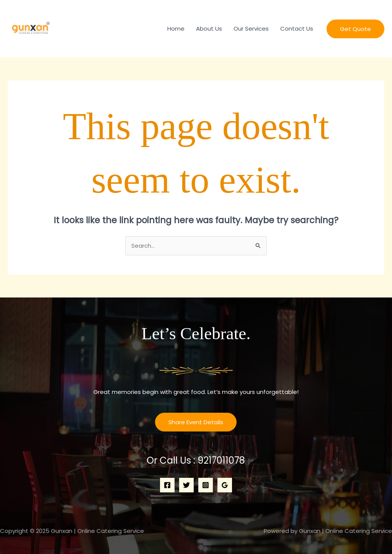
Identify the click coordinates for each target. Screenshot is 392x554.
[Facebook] (167, 485)
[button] (355, 29)
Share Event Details (196, 422)
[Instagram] (206, 485)
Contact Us (297, 29)
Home (176, 29)
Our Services (251, 29)
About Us (209, 29)
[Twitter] (186, 485)
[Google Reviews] (225, 485)
